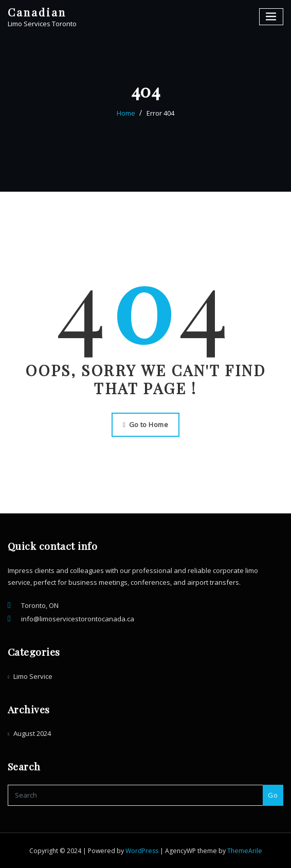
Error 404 (160, 113)
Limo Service (33, 676)
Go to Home (145, 424)
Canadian (37, 12)
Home (126, 113)
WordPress (142, 851)
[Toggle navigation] (271, 17)
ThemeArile (245, 851)
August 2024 (32, 733)
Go (273, 795)
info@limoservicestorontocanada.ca (78, 619)
